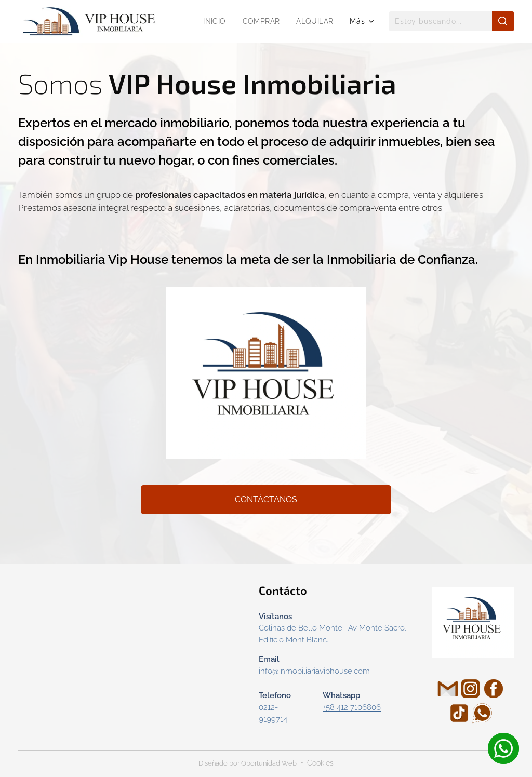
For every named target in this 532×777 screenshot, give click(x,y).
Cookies (320, 763)
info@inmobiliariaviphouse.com (314, 671)
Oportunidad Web (269, 763)
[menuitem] (214, 21)
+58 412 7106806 (352, 707)
